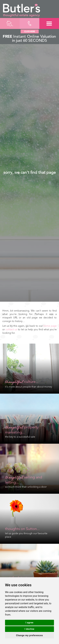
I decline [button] (29, 629)
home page (50, 326)
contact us (11, 330)
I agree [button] (29, 623)
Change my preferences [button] (29, 635)
